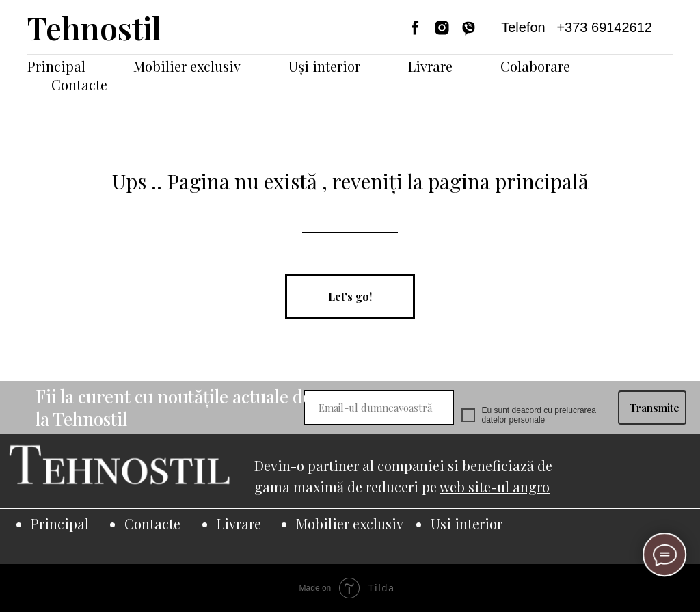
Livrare (430, 66)
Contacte (79, 84)
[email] (379, 408)
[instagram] (442, 28)
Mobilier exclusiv (187, 66)
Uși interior (324, 66)
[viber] (469, 28)
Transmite (655, 408)
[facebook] (415, 28)
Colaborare (535, 66)
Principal (56, 66)
